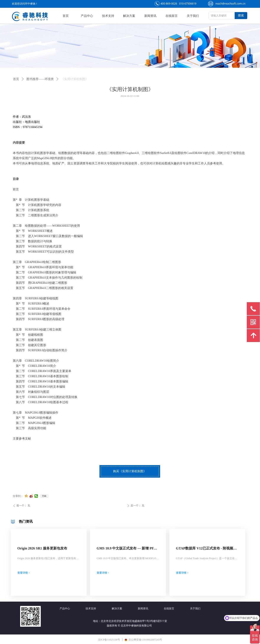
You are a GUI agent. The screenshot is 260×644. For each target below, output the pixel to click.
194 (44, 496)
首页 (16, 79)
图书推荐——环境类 (40, 79)
